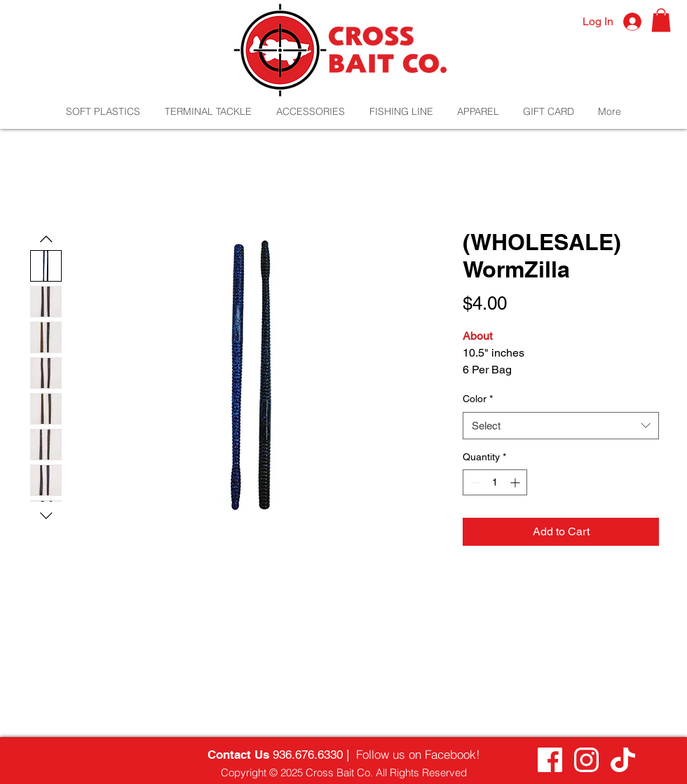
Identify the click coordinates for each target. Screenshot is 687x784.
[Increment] (516, 482)
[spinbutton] (495, 482)
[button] (661, 20)
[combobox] (561, 426)
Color (478, 399)
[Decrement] (474, 482)
